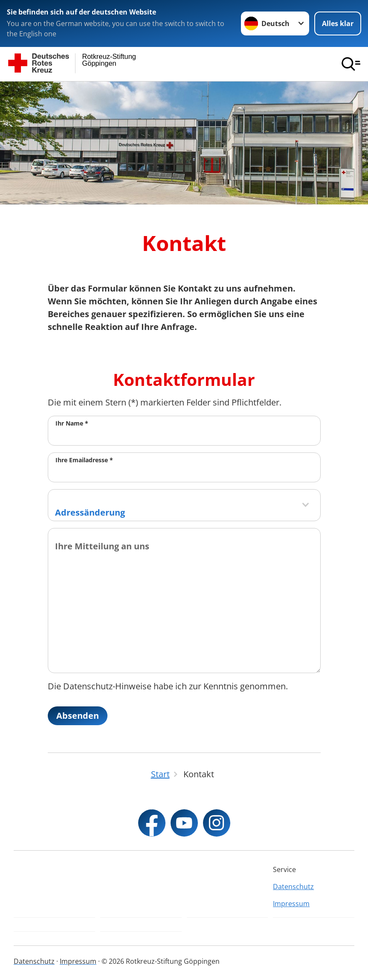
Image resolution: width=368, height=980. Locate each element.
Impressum (291, 904)
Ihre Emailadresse (84, 460)
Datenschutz (293, 887)
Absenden (78, 716)
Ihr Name (72, 423)
